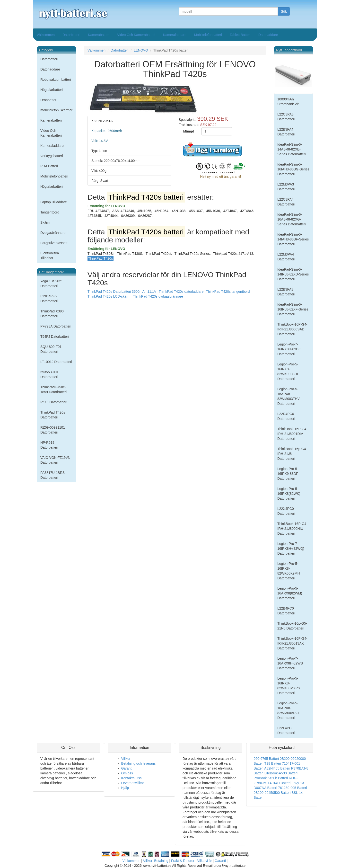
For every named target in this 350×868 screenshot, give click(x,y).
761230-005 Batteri (293, 788)
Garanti (127, 768)
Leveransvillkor (133, 783)
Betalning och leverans (139, 763)
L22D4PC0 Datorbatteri (286, 416)
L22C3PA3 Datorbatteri (286, 117)
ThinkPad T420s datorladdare (181, 292)
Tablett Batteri (240, 35)
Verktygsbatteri (52, 156)
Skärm (45, 222)
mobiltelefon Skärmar (56, 110)
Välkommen (46, 35)
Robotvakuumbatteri (56, 80)
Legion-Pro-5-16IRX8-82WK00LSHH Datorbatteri (288, 372)
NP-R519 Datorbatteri (49, 445)
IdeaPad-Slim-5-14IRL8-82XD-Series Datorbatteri (293, 274)
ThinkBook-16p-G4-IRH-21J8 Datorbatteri (292, 454)
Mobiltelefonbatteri (208, 35)
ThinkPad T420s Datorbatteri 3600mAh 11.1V (122, 292)
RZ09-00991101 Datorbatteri (53, 430)
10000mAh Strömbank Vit (288, 102)
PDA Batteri (49, 166)
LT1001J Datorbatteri (56, 362)
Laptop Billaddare (54, 202)
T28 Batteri (273, 763)
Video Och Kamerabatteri (136, 35)
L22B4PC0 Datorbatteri (286, 611)
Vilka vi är (204, 861)
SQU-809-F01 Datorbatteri (51, 349)
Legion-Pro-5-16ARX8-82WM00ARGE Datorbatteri (289, 710)
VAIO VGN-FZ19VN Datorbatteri (55, 460)
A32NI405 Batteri (277, 768)
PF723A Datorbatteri (56, 326)
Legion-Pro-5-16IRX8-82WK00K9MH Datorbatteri (289, 571)
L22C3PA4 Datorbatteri (286, 202)
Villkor (126, 759)
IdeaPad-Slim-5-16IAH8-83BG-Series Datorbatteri (293, 169)
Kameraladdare (175, 35)
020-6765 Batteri (266, 759)
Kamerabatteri (99, 35)
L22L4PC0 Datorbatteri (286, 730)
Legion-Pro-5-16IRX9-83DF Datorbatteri (288, 474)
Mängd (189, 131)
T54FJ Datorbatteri (55, 337)
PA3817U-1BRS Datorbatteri (52, 475)
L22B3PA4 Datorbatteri (286, 132)
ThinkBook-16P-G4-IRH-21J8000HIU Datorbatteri (292, 529)
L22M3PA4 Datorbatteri (286, 257)
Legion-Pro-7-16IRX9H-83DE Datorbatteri (289, 349)
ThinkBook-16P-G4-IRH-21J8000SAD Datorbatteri (292, 329)
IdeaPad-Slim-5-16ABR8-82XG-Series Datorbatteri (292, 219)
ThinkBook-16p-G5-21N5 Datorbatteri (292, 626)
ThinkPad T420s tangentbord (228, 292)
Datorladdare (268, 35)
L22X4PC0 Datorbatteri (286, 511)
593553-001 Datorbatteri (49, 374)
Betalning (161, 861)
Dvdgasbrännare (53, 233)
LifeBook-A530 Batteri (281, 773)
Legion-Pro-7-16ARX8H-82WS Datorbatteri (290, 663)
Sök (284, 11)
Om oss (127, 773)
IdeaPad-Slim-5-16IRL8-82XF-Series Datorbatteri (293, 309)
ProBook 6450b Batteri (271, 778)
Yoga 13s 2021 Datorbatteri (52, 283)
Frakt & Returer (183, 861)
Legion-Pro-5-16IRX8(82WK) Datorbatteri (289, 494)
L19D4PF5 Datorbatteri (49, 299)
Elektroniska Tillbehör (50, 256)
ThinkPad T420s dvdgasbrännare (158, 296)
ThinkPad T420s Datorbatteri (53, 415)
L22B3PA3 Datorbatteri (286, 292)
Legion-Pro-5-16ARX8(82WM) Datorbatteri (290, 593)
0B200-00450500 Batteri (272, 793)
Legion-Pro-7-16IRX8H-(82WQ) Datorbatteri (291, 549)
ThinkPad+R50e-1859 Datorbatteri (53, 390)
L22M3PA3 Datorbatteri (286, 187)
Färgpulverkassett (54, 243)
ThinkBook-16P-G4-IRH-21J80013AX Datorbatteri (292, 643)
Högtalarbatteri (52, 90)
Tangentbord (50, 212)
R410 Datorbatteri (54, 402)
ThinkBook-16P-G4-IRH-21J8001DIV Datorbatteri (292, 434)
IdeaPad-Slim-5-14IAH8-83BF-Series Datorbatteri (293, 239)
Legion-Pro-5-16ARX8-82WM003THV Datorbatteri (289, 396)
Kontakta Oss (131, 778)
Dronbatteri (49, 100)
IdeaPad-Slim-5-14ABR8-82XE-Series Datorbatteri (292, 149)
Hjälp (125, 788)
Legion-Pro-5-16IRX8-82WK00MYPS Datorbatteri (289, 686)
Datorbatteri (71, 35)
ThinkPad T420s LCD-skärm (109, 296)
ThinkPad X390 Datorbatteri (52, 314)
